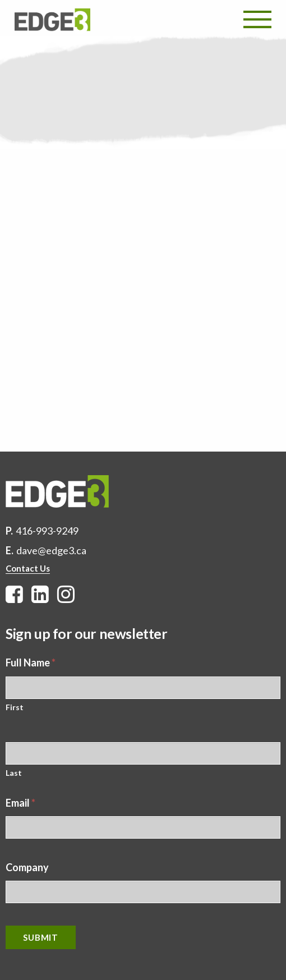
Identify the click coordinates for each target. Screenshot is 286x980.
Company (27, 867)
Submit (41, 937)
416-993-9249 (47, 531)
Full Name (31, 662)
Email (20, 803)
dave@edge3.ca (51, 550)
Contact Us (28, 568)
